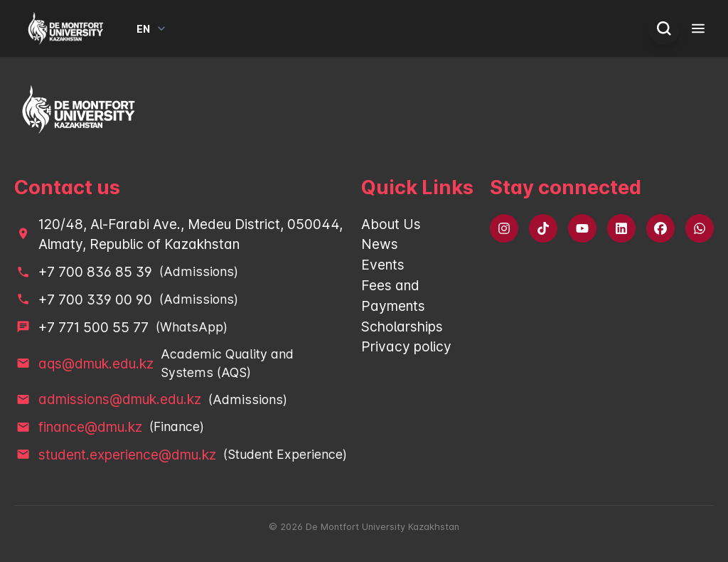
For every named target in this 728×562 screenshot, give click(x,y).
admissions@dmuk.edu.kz (120, 399)
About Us (391, 224)
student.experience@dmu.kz (127, 455)
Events (383, 265)
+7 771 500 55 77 (93, 327)
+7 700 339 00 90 (95, 299)
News (380, 244)
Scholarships (402, 327)
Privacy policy (406, 346)
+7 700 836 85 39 (95, 272)
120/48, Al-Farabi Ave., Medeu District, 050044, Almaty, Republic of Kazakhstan (191, 234)
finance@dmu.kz (90, 427)
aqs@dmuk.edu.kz (96, 364)
